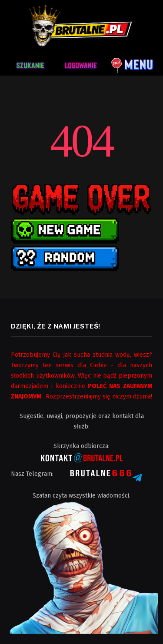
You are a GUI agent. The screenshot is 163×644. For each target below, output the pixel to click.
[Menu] (133, 64)
